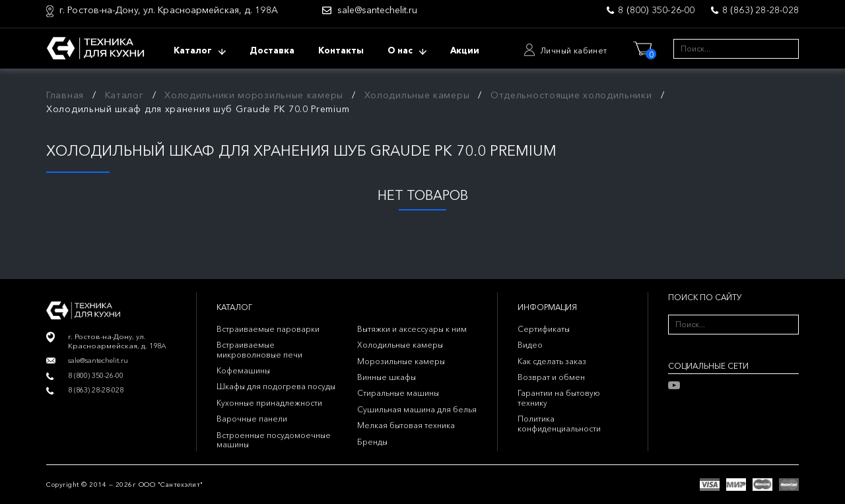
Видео (530, 345)
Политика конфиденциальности (559, 423)
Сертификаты (544, 329)
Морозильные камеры (401, 361)
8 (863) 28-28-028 (760, 10)
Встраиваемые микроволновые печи (259, 349)
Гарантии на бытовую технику (559, 397)
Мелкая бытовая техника (406, 425)
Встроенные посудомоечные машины (274, 440)
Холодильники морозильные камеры (254, 95)
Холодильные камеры (417, 95)
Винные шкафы (387, 377)
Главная (65, 95)
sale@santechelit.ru (377, 10)
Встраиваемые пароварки (268, 329)
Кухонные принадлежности (269, 403)
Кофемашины (243, 370)
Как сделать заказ (552, 361)
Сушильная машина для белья (417, 409)
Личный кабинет (574, 50)
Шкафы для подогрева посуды (276, 386)
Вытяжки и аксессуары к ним (412, 329)
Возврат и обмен (551, 377)
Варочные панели (252, 419)
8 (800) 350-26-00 (656, 10)
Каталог (124, 95)
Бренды (372, 442)
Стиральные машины (398, 393)
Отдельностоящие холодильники (571, 95)
